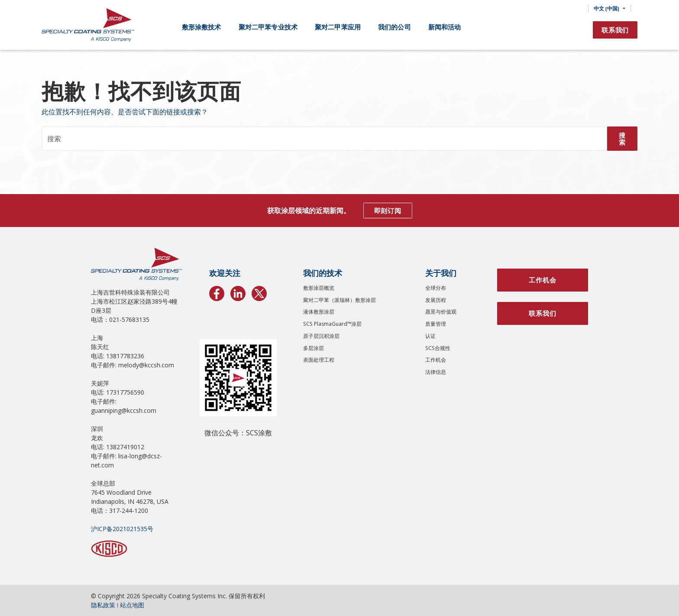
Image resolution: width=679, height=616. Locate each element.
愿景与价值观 (441, 312)
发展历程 (436, 300)
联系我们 (615, 30)
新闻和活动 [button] (445, 27)
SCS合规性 (438, 348)
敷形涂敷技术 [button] (202, 27)
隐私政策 (103, 605)
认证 (430, 336)
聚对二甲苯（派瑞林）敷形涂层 (339, 300)
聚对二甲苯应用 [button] (338, 27)
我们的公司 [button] (394, 27)
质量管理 (436, 324)
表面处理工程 (319, 360)
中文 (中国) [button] (606, 8)
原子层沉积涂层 (321, 336)
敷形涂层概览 (319, 288)
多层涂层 (314, 348)
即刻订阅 (388, 211)
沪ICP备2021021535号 (122, 529)
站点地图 (132, 605)
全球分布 (436, 288)
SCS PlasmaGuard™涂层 (332, 324)
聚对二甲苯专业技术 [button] (268, 27)
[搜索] (575, 8)
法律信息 (436, 372)
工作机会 (436, 360)
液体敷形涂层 (319, 312)
